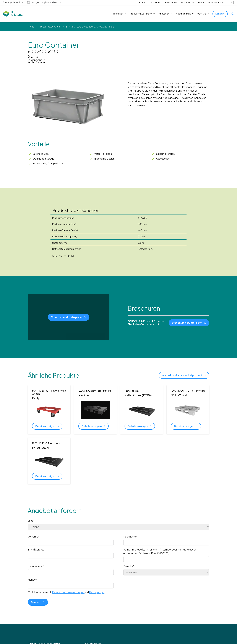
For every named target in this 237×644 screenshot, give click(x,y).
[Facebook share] (65, 256)
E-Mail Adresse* (37, 550)
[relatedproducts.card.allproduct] (184, 375)
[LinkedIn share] (73, 256)
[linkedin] (232, 2)
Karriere (143, 2)
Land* (31, 521)
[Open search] (232, 14)
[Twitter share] (69, 256)
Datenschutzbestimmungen (68, 592)
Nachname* (130, 537)
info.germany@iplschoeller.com (46, 2)
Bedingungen (97, 592)
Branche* (129, 566)
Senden (38, 602)
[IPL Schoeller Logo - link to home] (14, 14)
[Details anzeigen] (47, 426)
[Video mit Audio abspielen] (69, 317)
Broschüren (171, 2)
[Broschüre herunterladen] (189, 323)
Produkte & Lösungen (50, 27)
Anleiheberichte (216, 2)
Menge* (32, 580)
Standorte (156, 2)
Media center (187, 2)
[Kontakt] (220, 14)
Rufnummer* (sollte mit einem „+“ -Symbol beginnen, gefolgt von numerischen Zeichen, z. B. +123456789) (160, 551)
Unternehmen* (36, 566)
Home (31, 27)
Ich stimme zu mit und (68, 592)
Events (201, 2)
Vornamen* (34, 537)
